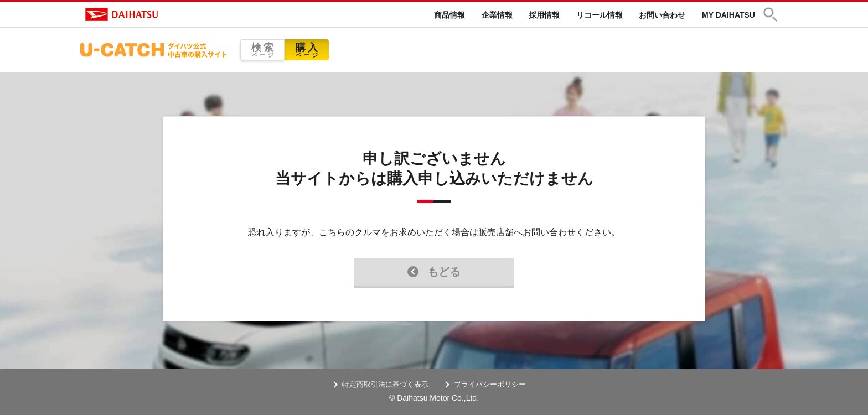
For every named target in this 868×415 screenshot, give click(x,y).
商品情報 (449, 15)
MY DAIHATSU (728, 15)
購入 (307, 50)
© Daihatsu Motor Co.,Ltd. (434, 398)
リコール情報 (600, 15)
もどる (434, 272)
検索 (262, 50)
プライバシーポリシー (490, 384)
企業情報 (497, 15)
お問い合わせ (662, 15)
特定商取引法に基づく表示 (385, 384)
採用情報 (544, 15)
